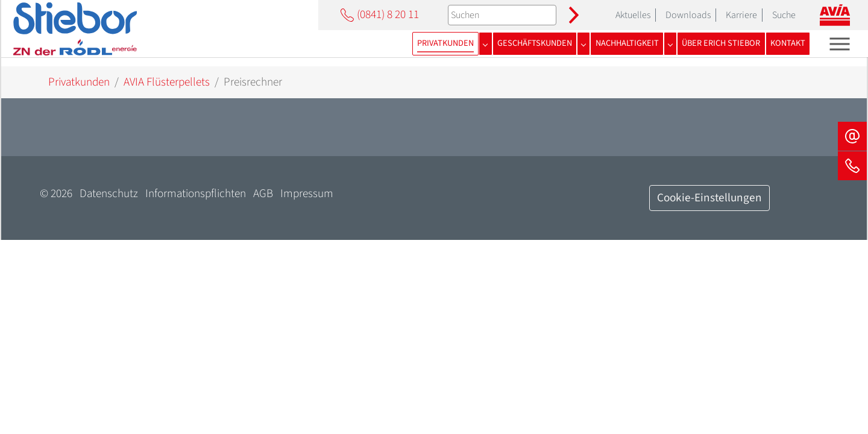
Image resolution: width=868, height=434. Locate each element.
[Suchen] (502, 15)
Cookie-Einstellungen (709, 198)
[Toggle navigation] (840, 44)
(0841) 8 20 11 (378, 14)
